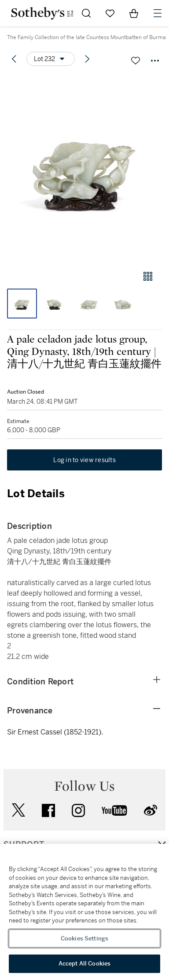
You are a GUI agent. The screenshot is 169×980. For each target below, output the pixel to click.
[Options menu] (51, 59)
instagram (78, 810)
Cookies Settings (84, 938)
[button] (84, 168)
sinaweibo (151, 810)
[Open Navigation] (158, 13)
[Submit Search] (86, 13)
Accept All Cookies (84, 964)
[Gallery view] (148, 276)
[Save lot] (136, 61)
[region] (84, 912)
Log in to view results (84, 460)
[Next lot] (87, 59)
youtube (114, 810)
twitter (18, 810)
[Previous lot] (14, 59)
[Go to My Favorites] (110, 13)
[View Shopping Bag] (134, 13)
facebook (48, 810)
